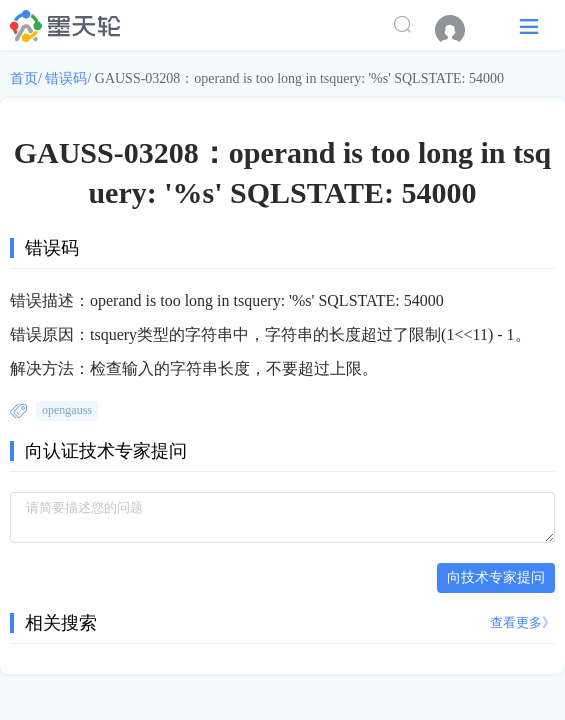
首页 (24, 78)
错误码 (66, 78)
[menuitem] (460, 30)
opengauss (67, 410)
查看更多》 (522, 622)
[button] (529, 25)
